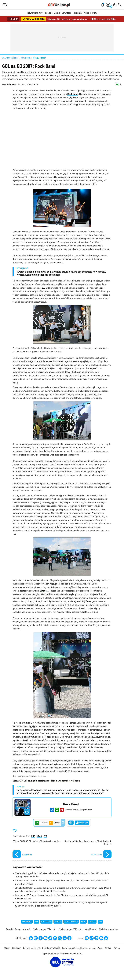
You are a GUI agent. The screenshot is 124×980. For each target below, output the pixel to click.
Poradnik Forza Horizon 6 (18, 929)
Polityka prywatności (51, 948)
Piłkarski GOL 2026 (33, 19)
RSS (100, 922)
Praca (100, 948)
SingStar (44, 591)
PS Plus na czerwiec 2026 (103, 19)
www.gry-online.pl (10, 58)
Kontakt (108, 948)
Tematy (92, 922)
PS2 (33, 836)
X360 (39, 836)
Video (86, 13)
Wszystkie (27, 922)
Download (67, 13)
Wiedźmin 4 (91, 929)
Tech (83, 922)
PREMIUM (13, 19)
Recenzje (48, 13)
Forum (93, 13)
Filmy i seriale (71, 922)
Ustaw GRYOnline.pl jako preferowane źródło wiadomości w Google (46, 781)
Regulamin (16, 948)
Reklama (83, 948)
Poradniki (77, 13)
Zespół (92, 948)
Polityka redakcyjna (32, 948)
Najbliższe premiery (109, 929)
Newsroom (33, 13)
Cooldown (46, 922)
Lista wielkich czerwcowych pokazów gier (68, 19)
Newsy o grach (40, 58)
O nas (7, 948)
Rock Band (73, 94)
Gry (41, 13)
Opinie (57, 13)
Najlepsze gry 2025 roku (71, 929)
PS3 (46, 836)
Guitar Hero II (57, 361)
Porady (58, 922)
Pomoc (117, 948)
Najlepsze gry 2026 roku (45, 929)
